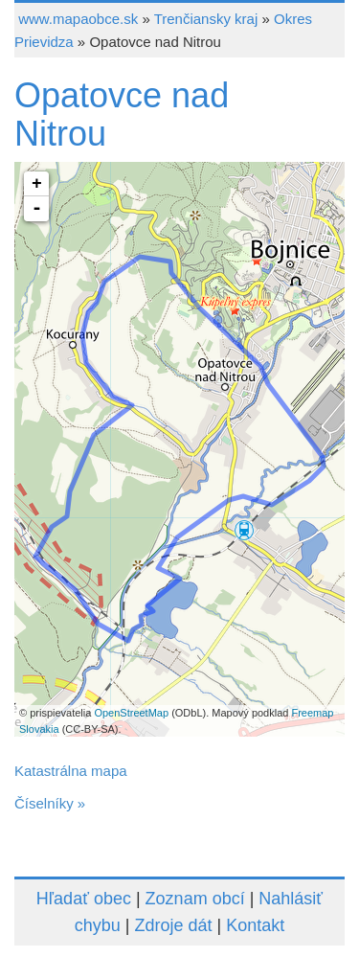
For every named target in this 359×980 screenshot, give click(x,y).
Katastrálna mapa (71, 771)
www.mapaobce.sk (78, 19)
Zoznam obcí (195, 899)
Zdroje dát (173, 925)
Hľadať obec (84, 899)
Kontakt (255, 925)
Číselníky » (50, 803)
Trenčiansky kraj (206, 19)
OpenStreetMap (131, 713)
